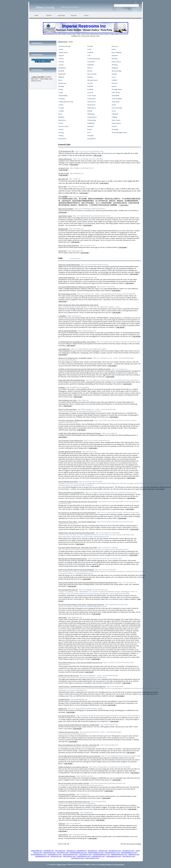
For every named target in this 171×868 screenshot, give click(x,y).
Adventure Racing (64, 46)
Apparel (61, 55)
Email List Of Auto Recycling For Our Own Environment (76, 570)
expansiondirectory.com (113, 856)
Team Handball (117, 99)
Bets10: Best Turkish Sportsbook (69, 245)
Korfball (90, 89)
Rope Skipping (116, 52)
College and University (66, 102)
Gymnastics (91, 62)
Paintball (90, 126)
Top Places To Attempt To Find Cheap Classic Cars (74, 802)
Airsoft (61, 49)
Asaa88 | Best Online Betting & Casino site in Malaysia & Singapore (80, 433)
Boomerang (62, 83)
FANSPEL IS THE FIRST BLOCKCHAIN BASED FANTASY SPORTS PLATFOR (85, 369)
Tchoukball (115, 96)
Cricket (61, 105)
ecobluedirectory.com (98, 856)
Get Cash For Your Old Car (67, 716)
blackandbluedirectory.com (78, 852)
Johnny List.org (45, 7)
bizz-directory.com (63, 852)
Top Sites (74, 15)
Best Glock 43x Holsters (66, 209)
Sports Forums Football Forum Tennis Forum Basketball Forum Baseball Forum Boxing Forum (88, 582)
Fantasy (61, 129)
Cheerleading (63, 96)
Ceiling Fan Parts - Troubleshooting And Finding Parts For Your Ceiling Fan (82, 686)
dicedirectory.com (56, 856)
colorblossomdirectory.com (101, 854)
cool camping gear (64, 349)
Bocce (60, 80)
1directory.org (103, 851)
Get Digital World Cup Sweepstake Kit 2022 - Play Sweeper (77, 342)
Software (115, 83)
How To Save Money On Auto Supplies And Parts (74, 783)
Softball (114, 80)
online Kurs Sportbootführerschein (69, 265)
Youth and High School (119, 132)
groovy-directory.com (92, 858)
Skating (114, 74)
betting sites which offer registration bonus (72, 380)
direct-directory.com (69, 856)
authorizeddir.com (36, 851)
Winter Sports (116, 123)
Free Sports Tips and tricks (67, 794)
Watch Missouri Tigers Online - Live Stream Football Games (77, 522)
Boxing (61, 89)
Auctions (61, 62)
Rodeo (114, 49)
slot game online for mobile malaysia (70, 451)
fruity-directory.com (129, 856)
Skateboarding (116, 71)
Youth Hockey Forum (65, 216)
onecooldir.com (92, 851)
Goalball (90, 52)
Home (36, 15)
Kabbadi (90, 86)
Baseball (61, 71)
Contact (86, 15)
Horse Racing (92, 74)
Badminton (62, 68)
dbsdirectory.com (134, 854)
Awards (61, 65)
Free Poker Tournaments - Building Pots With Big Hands (76, 420)
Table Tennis (116, 92)
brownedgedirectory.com (39, 854)
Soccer (114, 77)
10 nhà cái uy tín (64, 168)
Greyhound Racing (94, 59)
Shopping (115, 68)
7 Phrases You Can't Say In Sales (69, 732)
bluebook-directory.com (112, 852)
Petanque (90, 136)
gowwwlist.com (60, 851)
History (90, 68)
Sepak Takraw (116, 62)
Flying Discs (62, 139)
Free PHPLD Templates (105, 864)
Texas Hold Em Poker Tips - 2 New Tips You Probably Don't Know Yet (80, 662)
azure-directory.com (49, 852)
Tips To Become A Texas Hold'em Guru (71, 440)
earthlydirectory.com (84, 856)
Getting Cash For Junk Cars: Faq (69, 675)
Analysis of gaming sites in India (69, 813)
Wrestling (115, 129)
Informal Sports (93, 80)
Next (139, 844)
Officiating (91, 114)
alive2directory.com (115, 851)
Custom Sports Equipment (67, 278)
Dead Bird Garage (64, 699)
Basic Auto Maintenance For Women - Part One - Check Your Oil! (79, 745)
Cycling (61, 111)
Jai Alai (90, 83)
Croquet (61, 108)
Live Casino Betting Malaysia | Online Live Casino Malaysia (77, 287)
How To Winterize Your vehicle (68, 481)
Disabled (61, 117)
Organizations (92, 117)
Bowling (61, 86)
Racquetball (91, 139)
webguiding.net (81, 851)
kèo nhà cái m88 (64, 173)
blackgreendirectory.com (96, 852)
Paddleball (91, 123)
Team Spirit (115, 102)
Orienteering (92, 120)
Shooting (114, 65)
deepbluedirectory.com (42, 856)
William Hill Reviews (65, 159)
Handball (90, 65)
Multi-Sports (92, 108)
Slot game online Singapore (67, 776)
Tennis (114, 105)
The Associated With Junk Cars (68, 590)
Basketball (62, 74)
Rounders (115, 55)
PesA (89, 132)
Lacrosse (90, 92)
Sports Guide (62, 251)
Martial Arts (91, 102)
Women (114, 126)
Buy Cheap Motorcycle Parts (67, 294)
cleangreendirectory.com (70, 854)
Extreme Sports (64, 126)
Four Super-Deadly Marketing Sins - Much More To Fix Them (78, 548)
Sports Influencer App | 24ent (68, 400)
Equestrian (62, 120)
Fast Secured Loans (119, 864)
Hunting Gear (63, 708)
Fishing (61, 136)
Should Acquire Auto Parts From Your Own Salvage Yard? (77, 533)
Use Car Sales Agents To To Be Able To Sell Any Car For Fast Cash (79, 756)
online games (63, 617)
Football (90, 46)
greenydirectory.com (78, 858)
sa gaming (62, 387)
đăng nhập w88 (63, 179)
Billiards (61, 77)
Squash (114, 86)
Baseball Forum (63, 229)
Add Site (49, 15)
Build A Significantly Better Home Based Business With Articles (78, 305)
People (90, 129)
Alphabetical (78, 259)
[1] (127, 844)
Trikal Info (62, 824)
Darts (60, 114)
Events (61, 123)
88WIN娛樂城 (63, 197)
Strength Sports (117, 89)
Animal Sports (63, 52)
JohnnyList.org (63, 42)
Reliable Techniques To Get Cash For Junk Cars (73, 767)
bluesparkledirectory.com (129, 852)
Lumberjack (91, 99)
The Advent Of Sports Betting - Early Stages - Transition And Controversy (81, 604)
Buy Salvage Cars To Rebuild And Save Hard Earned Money (77, 513)
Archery (61, 59)
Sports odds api (63, 835)
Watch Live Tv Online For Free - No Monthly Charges (75, 358)
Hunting (90, 77)
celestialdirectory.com (54, 854)
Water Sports (116, 120)
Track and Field (117, 108)
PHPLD (88, 864)
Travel (114, 111)
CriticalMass (62, 316)
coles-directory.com (85, 854)
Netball (90, 111)
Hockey (90, 71)
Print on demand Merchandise (68, 331)
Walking (114, 117)
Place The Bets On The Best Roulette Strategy (73, 559)
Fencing (61, 132)
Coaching (62, 99)
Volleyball (115, 114)
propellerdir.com (49, 851)
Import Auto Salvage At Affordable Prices (71, 492)
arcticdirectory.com (128, 851)
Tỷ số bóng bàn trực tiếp (66, 151)
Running (114, 59)
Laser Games (92, 96)
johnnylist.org (71, 851)
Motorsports (91, 105)
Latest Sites (61, 15)
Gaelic (89, 49)
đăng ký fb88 (63, 187)
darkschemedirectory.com (119, 854)
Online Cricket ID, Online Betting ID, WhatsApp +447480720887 (79, 725)
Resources (115, 46)
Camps (61, 92)
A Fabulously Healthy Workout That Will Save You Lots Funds (78, 502)
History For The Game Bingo (68, 409)
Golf (89, 55)
